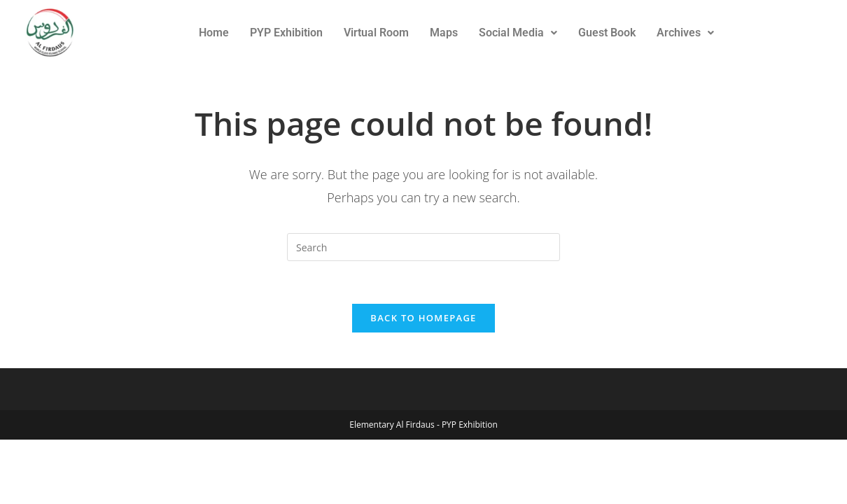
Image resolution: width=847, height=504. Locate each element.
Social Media (518, 33)
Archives (685, 33)
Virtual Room (376, 33)
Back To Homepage (423, 318)
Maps (444, 33)
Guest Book (607, 33)
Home (214, 33)
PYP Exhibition (286, 33)
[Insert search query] (423, 247)
